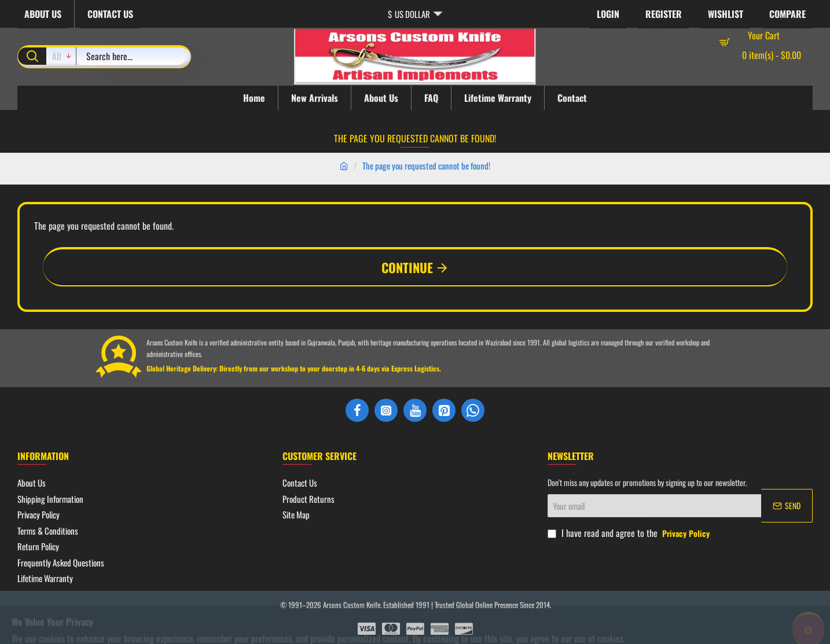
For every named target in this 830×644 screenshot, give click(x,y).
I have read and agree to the (630, 533)
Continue (407, 267)
